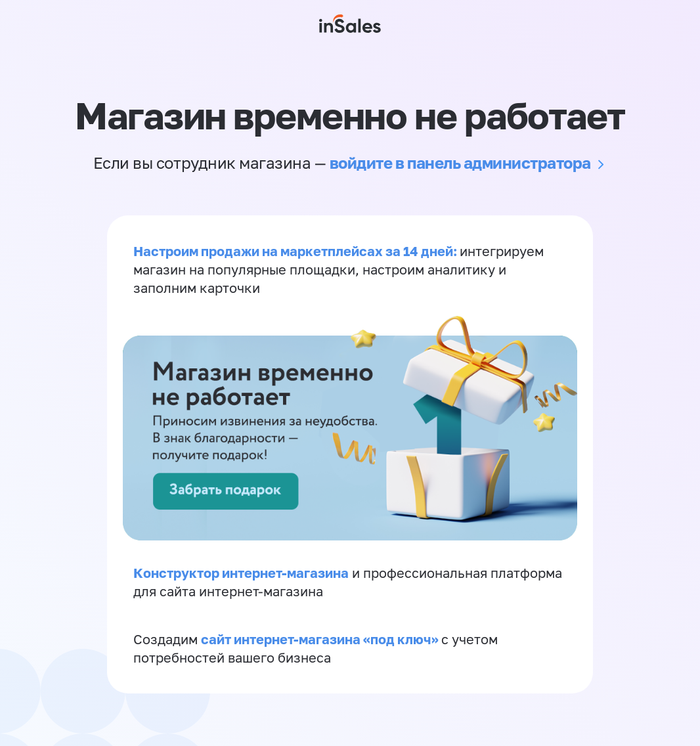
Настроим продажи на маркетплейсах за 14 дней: (296, 251)
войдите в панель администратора (460, 163)
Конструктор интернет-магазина (241, 573)
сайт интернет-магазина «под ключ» (321, 639)
